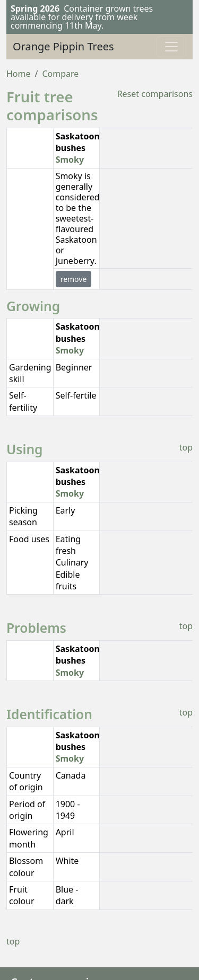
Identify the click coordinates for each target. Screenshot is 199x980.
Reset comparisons (155, 94)
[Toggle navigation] (171, 47)
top (186, 447)
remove (74, 279)
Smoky (70, 160)
